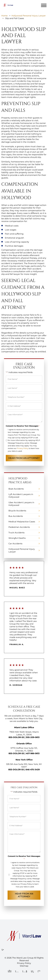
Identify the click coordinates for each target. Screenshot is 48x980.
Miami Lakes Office (24, 727)
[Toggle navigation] (44, 5)
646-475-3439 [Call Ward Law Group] (33, 770)
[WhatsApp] (39, 971)
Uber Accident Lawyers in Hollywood (21, 504)
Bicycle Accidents (17, 511)
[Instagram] (17, 971)
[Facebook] (10, 971)
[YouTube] (25, 971)
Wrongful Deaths (17, 538)
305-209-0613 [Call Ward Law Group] (33, 737)
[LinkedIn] (32, 971)
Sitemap (24, 966)
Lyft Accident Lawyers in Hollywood (21, 496)
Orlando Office (24, 744)
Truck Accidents (16, 533)
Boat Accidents (16, 489)
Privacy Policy (23, 448)
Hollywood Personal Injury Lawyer (29, 16)
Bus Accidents (16, 516)
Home (4, 16)
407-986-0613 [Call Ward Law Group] (33, 753)
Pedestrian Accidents (19, 527)
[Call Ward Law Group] (3, 950)
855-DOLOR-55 (16, 737)
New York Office (24, 760)
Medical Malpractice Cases (22, 522)
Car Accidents (15, 544)
